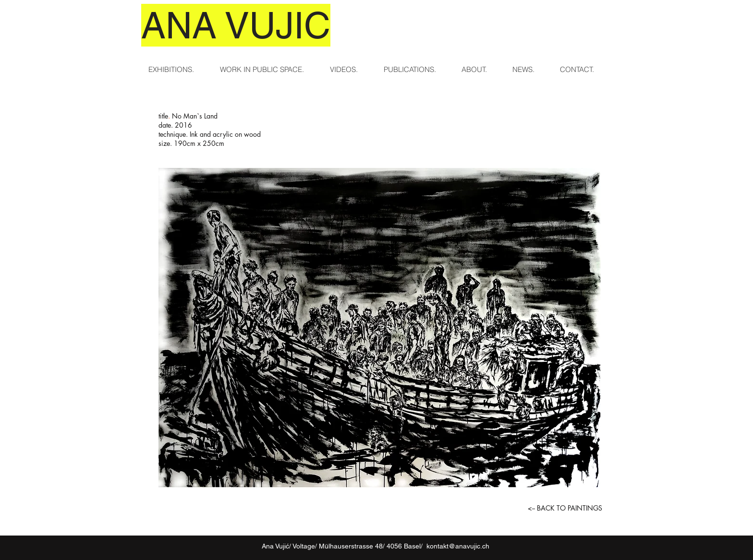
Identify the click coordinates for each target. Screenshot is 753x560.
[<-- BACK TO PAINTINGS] (565, 508)
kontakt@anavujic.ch (458, 546)
